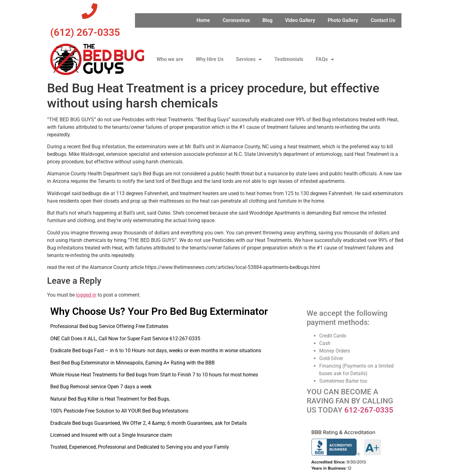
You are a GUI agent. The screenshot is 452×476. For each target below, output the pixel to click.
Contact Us (383, 20)
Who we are (170, 59)
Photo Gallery (343, 20)
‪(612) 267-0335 (85, 32)
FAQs (325, 59)
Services (249, 59)
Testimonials (289, 59)
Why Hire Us (210, 59)
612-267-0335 (369, 410)
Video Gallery (300, 20)
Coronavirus (236, 20)
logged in (86, 295)
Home (203, 20)
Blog (267, 20)
